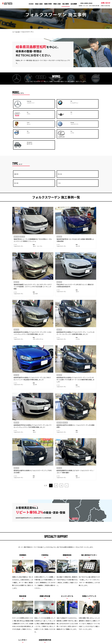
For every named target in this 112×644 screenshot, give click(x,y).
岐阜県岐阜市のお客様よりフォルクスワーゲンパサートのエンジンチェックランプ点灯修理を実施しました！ (22, 230)
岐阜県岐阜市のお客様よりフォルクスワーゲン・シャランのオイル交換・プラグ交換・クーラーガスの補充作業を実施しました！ (89, 231)
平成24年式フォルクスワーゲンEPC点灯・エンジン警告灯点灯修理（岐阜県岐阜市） (89, 189)
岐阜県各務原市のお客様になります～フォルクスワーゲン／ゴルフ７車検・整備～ (89, 268)
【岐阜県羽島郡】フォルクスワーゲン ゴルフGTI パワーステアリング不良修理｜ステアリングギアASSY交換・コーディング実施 (67, 191)
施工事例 (64, 4)
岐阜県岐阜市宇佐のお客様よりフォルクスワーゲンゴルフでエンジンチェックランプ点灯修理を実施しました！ (22, 270)
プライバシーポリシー (90, 607)
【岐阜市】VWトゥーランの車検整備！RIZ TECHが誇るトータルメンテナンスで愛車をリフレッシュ (22, 190)
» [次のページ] (67, 289)
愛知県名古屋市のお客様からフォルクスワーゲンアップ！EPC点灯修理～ (67, 268)
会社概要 (72, 4)
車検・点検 (55, 4)
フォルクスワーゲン (18, 199)
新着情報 (76, 607)
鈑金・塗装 (38, 4)
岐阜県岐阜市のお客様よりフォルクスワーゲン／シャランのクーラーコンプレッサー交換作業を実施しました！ (44, 231)
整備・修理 (47, 4)
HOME (30, 4)
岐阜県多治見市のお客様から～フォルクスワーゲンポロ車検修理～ (44, 268)
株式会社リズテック (53, 643)
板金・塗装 (26, 607)
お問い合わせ (104, 4)
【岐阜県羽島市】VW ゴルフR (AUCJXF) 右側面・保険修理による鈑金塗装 (45, 189)
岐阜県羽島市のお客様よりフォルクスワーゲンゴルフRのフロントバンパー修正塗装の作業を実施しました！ (67, 230)
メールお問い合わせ (77, 555)
